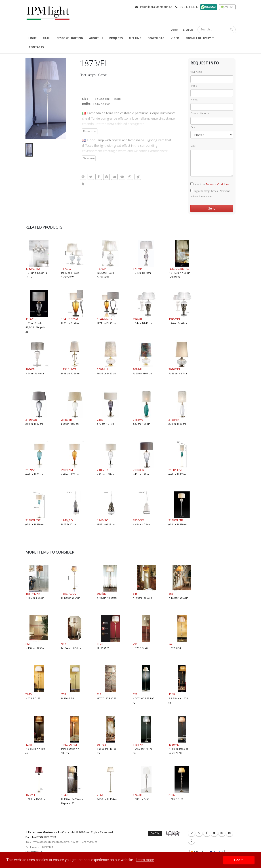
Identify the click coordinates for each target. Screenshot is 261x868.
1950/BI (30, 369)
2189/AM (67, 470)
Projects (116, 38)
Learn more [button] (145, 860)
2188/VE (138, 420)
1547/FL (66, 795)
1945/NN (174, 319)
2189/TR (102, 470)
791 (135, 644)
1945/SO (103, 520)
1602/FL (31, 795)
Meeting (135, 38)
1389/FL (174, 745)
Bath (47, 38)
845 (135, 594)
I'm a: (193, 127)
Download (156, 38)
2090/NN (174, 369)
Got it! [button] (239, 860)
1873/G (66, 269)
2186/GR (31, 420)
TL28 (100, 644)
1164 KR (138, 745)
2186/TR (67, 420)
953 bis (102, 594)
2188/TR (174, 420)
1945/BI (138, 319)
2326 (172, 795)
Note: (193, 146)
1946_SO (67, 520)
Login (175, 30)
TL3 (99, 694)
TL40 (28, 694)
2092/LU (102, 369)
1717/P (137, 269)
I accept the (209, 184)
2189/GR (138, 470)
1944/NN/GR (105, 319)
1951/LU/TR (69, 369)
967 (64, 644)
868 (171, 594)
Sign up (188, 30)
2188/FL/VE (176, 470)
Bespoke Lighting (70, 38)
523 (135, 694)
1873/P (102, 269)
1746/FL (138, 795)
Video (175, 38)
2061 (100, 795)
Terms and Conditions (217, 184)
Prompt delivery (198, 38)
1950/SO (138, 520)
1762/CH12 (33, 269)
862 (28, 644)
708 (64, 694)
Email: (194, 86)
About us (96, 38)
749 (171, 644)
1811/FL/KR (33, 594)
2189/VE (31, 470)
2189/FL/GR (33, 520)
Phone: (194, 100)
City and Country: (200, 113)
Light (33, 38)
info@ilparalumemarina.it (156, 7)
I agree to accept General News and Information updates (210, 193)
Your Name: (196, 72)
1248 (29, 745)
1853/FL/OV (69, 594)
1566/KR (31, 319)
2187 (100, 420)
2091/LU (138, 369)
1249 (172, 694)
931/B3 (102, 745)
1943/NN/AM (70, 319)
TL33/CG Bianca (179, 269)
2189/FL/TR (176, 520)
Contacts (36, 47)
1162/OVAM (69, 745)
